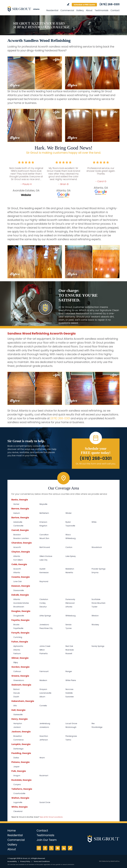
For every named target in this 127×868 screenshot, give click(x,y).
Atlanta (17, 556)
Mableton (70, 569)
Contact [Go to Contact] (115, 10)
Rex (93, 723)
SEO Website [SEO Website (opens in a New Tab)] (104, 861)
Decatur (43, 607)
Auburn (17, 513)
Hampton (18, 723)
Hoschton (44, 736)
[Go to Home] (25, 9)
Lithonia (69, 607)
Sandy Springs (98, 646)
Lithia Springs (45, 616)
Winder (69, 513)
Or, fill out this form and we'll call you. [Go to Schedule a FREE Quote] (96, 464)
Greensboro (19, 680)
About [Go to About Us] (89, 10)
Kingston (43, 526)
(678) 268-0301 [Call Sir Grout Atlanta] (109, 4)
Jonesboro (44, 625)
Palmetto (44, 653)
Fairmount (44, 671)
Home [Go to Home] (12, 831)
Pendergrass (71, 736)
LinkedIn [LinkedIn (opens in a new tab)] (64, 848)
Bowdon (17, 535)
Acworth (17, 547)
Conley (43, 603)
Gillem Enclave (46, 556)
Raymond (44, 581)
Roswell (69, 653)
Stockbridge (97, 727)
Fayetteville (18, 628)
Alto (15, 706)
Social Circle (45, 802)
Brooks (16, 625)
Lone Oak (18, 581)
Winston (95, 616)
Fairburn (17, 653)
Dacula (17, 693)
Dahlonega (18, 749)
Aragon (17, 776)
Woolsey (95, 625)
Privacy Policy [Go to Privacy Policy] (25, 861)
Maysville (43, 504)
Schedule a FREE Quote (84, 5)
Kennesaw (44, 572)
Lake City (43, 560)
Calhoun (17, 671)
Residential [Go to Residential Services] (52, 10)
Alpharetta (18, 646)
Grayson (43, 689)
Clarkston (44, 599)
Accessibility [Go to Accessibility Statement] (12, 861)
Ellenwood (70, 603)
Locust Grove (71, 723)
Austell (42, 569)
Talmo (68, 740)
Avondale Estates (21, 603)
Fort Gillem (18, 560)
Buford (16, 689)
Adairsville (18, 522)
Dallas (16, 758)
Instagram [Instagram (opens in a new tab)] (39, 848)
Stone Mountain (98, 603)
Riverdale (70, 650)
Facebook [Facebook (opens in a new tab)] (45, 848)
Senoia (68, 625)
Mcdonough (71, 727)
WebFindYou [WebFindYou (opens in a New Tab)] (115, 861)
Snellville (69, 693)
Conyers (17, 784)
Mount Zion (44, 538)
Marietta (69, 572)
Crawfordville (19, 793)
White (94, 522)
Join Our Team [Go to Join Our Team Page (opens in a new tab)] (47, 840)
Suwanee (70, 697)
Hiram (42, 758)
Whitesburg (71, 538)
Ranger (69, 671)
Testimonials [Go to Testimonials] (102, 10)
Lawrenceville (45, 693)
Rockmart (44, 776)
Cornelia (43, 706)
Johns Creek (45, 646)
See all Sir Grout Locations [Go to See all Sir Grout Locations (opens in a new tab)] (51, 817)
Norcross (69, 689)
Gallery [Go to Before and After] (80, 10)
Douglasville (19, 616)
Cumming (18, 637)
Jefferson (44, 740)
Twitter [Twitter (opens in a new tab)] (51, 848)
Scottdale (96, 599)
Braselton (18, 736)
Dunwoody (70, 599)
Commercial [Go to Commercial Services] (67, 10)
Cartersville (18, 526)
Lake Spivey (71, 556)
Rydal (68, 522)
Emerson (43, 522)
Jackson (17, 727)
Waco (68, 535)
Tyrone (69, 628)
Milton (42, 650)
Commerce (18, 740)
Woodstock (97, 547)
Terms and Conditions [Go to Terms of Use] (42, 861)
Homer (16, 504)
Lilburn (42, 697)
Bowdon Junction (21, 538)
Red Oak (69, 646)
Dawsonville (19, 590)
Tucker (95, 607)
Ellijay (16, 662)
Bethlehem (44, 513)
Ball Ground (45, 547)
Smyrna (95, 572)
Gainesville (18, 715)
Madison (43, 680)
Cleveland (18, 811)
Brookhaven (19, 607)
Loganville (18, 802)
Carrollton (44, 535)
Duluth (16, 697)
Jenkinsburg (45, 723)
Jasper (16, 767)
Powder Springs (99, 569)
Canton (69, 547)
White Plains (71, 680)
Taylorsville (70, 526)
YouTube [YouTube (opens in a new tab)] (58, 848)
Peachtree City (46, 628)
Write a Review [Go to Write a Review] (68, 4)
